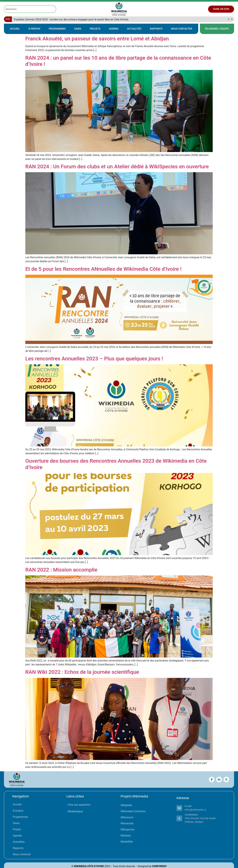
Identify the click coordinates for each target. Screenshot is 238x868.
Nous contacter (182, 29)
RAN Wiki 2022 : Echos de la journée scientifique (82, 672)
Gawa (78, 29)
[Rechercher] (54, 9)
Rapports (156, 29)
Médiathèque (75, 811)
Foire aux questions (79, 805)
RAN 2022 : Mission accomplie (61, 570)
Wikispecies (128, 830)
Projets (95, 29)
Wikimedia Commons (133, 811)
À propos (34, 29)
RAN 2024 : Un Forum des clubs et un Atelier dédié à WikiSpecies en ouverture (118, 166)
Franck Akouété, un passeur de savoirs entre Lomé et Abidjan (97, 39)
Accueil (15, 29)
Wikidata (126, 836)
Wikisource (127, 817)
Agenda (114, 29)
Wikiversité (127, 823)
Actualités (134, 29)
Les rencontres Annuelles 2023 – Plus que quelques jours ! (94, 359)
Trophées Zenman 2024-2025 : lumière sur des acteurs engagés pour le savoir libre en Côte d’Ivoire (71, 19)
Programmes (57, 29)
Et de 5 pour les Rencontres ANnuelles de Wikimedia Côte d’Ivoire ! (103, 269)
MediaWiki (127, 842)
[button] (232, 19)
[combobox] (27, 9)
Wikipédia (126, 805)
